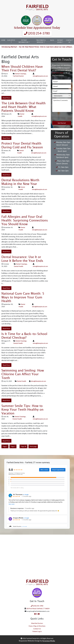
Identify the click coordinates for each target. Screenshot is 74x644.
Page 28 (24, 446)
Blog (52, 40)
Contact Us (69, 41)
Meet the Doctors (37, 623)
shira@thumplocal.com (40, 76)
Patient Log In (37, 631)
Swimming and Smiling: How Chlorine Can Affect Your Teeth (23, 374)
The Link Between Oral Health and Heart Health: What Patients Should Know (24, 107)
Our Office (11, 40)
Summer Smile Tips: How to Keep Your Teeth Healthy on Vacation (22, 410)
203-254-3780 (58, 73)
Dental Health (18, 266)
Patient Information (24, 41)
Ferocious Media (49, 641)
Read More (6, 98)
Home (3, 40)
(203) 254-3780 (37, 33)
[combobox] (62, 96)
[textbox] (60, 96)
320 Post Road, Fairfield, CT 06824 (38, 608)
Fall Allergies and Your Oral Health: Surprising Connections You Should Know (25, 221)
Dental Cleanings (21, 74)
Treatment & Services (41, 41)
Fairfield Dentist (18, 76)
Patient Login (60, 41)
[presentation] (62, 117)
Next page (33, 446)
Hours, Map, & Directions (37, 626)
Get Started (62, 123)
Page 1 (5, 446)
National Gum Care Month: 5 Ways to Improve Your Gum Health (23, 297)
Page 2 (13, 446)
